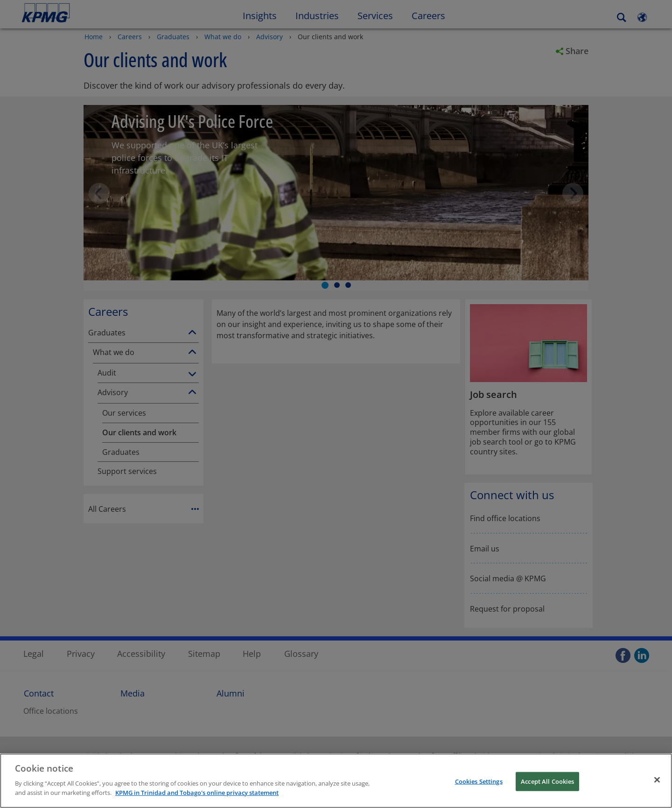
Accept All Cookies (547, 788)
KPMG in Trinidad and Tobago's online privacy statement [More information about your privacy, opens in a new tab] (197, 800)
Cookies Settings (479, 788)
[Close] (657, 787)
